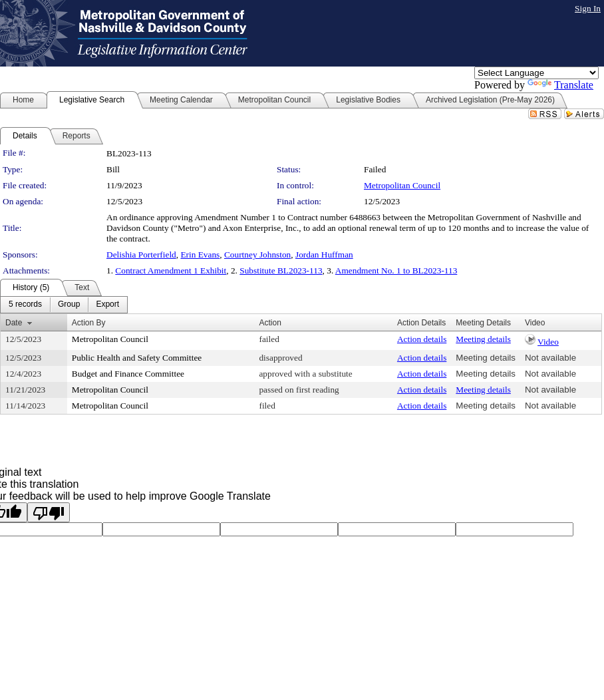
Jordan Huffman (324, 255)
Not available (550, 358)
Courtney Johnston (257, 255)
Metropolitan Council (402, 185)
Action (270, 323)
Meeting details (483, 339)
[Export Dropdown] (107, 305)
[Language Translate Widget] (536, 73)
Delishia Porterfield (141, 255)
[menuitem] (25, 305)
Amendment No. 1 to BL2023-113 (396, 270)
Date (14, 323)
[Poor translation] (49, 512)
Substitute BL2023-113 (281, 270)
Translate (560, 85)
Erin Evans (200, 255)
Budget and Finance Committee (128, 374)
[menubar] (64, 305)
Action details (422, 339)
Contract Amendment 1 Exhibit (171, 270)
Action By (89, 323)
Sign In (588, 8)
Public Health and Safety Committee (137, 358)
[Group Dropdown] (69, 305)
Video (548, 342)
